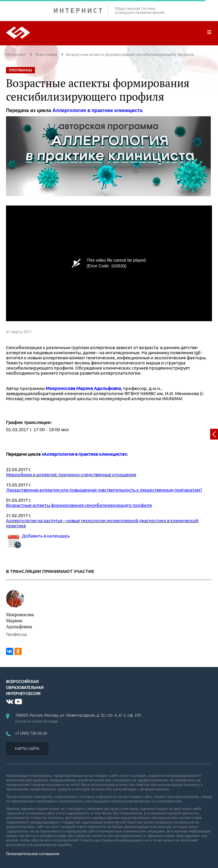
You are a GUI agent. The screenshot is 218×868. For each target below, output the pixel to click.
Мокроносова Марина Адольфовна (83, 388)
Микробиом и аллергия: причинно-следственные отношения (71, 475)
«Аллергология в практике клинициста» (84, 454)
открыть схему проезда (36, 721)
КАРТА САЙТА (27, 748)
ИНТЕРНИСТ (81, 10)
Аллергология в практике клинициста (97, 110)
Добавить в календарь (38, 536)
